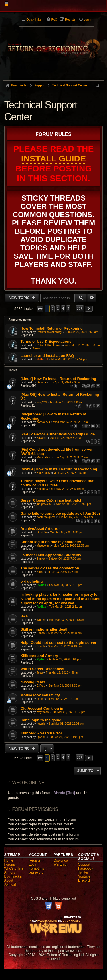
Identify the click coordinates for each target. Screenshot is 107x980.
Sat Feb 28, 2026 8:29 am (67, 438)
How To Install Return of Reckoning (52, 328)
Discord (84, 880)
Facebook (86, 868)
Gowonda (61, 860)
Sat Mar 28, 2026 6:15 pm (66, 585)
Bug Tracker (13, 876)
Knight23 (42, 489)
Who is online (28, 783)
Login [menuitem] (87, 19)
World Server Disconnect (42, 669)
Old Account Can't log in (42, 708)
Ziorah (41, 646)
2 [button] (53, 309)
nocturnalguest (46, 517)
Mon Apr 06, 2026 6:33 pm (66, 532)
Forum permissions (35, 809)
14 (98, 461)
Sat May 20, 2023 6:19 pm (68, 489)
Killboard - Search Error (41, 733)
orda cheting (31, 581)
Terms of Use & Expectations (46, 341)
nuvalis (41, 724)
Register (35, 860)
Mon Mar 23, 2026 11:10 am (66, 620)
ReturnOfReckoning (49, 332)
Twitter (83, 872)
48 (88, 386)
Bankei (41, 559)
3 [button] (58, 309)
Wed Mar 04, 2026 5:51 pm (70, 422)
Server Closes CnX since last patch (51, 500)
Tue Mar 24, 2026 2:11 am (66, 607)
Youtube (84, 876)
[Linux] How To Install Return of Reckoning (58, 379)
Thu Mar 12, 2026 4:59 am (62, 673)
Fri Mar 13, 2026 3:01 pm (65, 659)
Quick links (34, 19)
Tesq (40, 673)
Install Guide (53, 158)
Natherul (42, 359)
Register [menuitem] (71, 19)
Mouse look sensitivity (40, 695)
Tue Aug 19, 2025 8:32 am (71, 457)
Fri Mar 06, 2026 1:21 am (62, 699)
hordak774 (43, 422)
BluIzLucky (43, 473)
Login (33, 864)
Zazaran (42, 438)
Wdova (41, 620)
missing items (33, 682)
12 (88, 461)
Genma (41, 382)
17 (88, 426)
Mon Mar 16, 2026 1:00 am (67, 402)
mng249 (42, 402)
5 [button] (68, 309)
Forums (10, 864)
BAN (24, 616)
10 (98, 406)
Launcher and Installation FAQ (47, 356)
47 (84, 386)
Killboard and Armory (39, 656)
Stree (40, 572)
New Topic (20, 298)
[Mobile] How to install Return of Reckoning (59, 469)
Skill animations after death (44, 629)
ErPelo (41, 686)
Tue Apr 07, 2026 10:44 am (76, 517)
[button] (40, 309)
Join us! (10, 884)
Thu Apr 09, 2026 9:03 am (66, 382)
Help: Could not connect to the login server (58, 643)
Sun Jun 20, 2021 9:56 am (81, 332)
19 (98, 426)
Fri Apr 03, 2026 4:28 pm (62, 572)
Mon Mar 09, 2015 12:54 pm (69, 359)
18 (93, 426)
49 (93, 386)
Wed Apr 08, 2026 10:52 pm (73, 504)
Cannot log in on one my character (51, 542)
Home (9, 860)
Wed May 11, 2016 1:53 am (82, 345)
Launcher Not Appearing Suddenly (51, 555)
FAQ (54, 19)
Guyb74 (42, 532)
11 (84, 461)
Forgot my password (37, 870)
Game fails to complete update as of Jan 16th (60, 513)
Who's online (14, 868)
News (37, 348)
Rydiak (41, 585)
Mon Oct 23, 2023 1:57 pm (70, 473)
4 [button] (63, 309)
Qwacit (41, 737)
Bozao (41, 633)
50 (98, 386)
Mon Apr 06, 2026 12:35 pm (71, 546)
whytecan (43, 712)
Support (84, 864)
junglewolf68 (45, 504)
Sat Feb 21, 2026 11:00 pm (66, 737)
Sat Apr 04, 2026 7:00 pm (65, 559)
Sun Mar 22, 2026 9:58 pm (65, 633)
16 (84, 426)
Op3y (40, 699)
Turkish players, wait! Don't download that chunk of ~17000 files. (57, 483)
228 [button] (80, 309)
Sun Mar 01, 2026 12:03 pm (66, 724)
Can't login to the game (41, 720)
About (8, 880)
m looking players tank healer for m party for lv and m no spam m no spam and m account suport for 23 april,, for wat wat (60, 599)
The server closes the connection (50, 568)
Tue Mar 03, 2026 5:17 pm (68, 712)
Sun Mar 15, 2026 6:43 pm (65, 646)
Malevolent (43, 546)
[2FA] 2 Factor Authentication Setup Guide (57, 434)
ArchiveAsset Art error (40, 529)
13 (93, 461)
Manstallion (44, 457)
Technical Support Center (41, 111)
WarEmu (60, 864)
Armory (10, 872)
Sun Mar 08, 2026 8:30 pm (65, 686)
